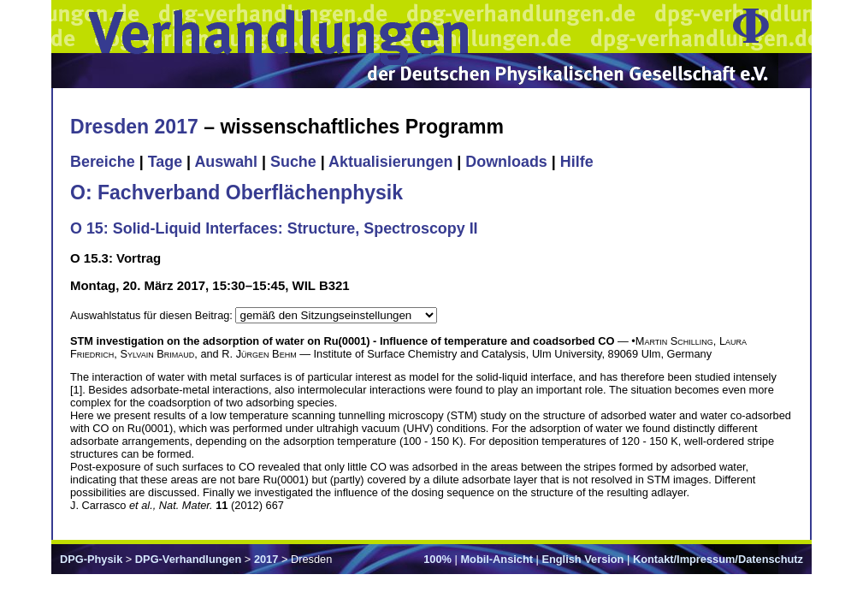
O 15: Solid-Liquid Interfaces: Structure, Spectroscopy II (274, 228)
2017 (266, 559)
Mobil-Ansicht (497, 559)
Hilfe (577, 162)
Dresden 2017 (134, 127)
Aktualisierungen (390, 162)
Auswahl (226, 162)
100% (437, 559)
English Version (582, 559)
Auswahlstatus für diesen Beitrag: (153, 315)
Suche (293, 162)
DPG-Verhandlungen (188, 559)
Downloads (506, 162)
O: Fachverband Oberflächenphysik (236, 192)
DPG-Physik (91, 559)
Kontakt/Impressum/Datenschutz (718, 559)
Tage (165, 162)
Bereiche (103, 162)
